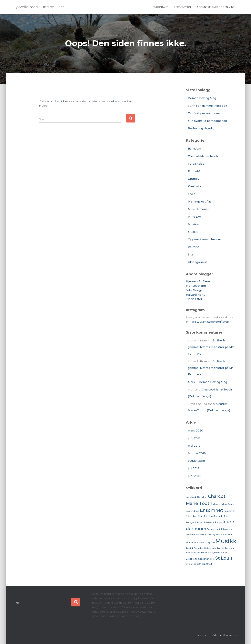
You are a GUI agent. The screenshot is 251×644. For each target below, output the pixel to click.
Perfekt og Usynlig (201, 128)
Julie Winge (194, 290)
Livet (191, 194)
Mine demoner (198, 209)
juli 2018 (194, 468)
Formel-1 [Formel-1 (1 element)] (219, 516)
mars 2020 (196, 431)
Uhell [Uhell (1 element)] (209, 564)
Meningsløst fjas (200, 202)
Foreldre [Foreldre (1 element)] (209, 516)
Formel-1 (194, 171)
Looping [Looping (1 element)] (211, 535)
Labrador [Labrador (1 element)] (201, 535)
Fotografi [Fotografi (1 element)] (191, 522)
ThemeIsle (230, 635)
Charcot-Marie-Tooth (203, 156)
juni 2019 (194, 438)
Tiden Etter (194, 299)
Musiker (194, 224)
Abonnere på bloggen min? (216, 7)
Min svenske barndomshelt (207, 121)
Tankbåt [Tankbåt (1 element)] (197, 564)
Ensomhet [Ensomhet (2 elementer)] (211, 510)
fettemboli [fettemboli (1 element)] (191, 516)
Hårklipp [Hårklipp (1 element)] (217, 522)
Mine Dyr (194, 217)
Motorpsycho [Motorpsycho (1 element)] (207, 542)
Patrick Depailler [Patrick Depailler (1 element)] (195, 548)
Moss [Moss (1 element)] (197, 542)
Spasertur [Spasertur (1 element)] (203, 559)
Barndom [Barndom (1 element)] (202, 497)
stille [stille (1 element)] (212, 559)
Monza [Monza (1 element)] (190, 542)
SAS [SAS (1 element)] (188, 553)
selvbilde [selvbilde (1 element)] (202, 553)
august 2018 (196, 461)
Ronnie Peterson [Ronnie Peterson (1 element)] (226, 548)
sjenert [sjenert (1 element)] (216, 553)
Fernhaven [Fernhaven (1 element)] (230, 511)
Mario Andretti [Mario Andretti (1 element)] (224, 535)
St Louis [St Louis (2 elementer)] (224, 558)
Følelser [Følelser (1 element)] (208, 522)
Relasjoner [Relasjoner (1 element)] (210, 548)
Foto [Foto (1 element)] (227, 516)
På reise (194, 247)
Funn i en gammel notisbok (207, 106)
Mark (191, 382)
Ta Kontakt (160, 7)
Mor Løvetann (196, 286)
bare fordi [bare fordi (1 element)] (191, 497)
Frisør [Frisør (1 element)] (200, 522)
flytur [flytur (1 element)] (201, 516)
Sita (191, 254)
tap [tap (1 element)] (204, 564)
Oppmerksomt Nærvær (205, 239)
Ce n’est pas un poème (204, 113)
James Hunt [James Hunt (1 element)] (214, 529)
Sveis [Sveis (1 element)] (189, 564)
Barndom (194, 149)
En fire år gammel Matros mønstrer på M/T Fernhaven (211, 347)
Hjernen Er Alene (198, 281)
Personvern (182, 7)
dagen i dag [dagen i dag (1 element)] (220, 504)
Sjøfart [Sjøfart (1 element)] (224, 553)
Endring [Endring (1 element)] (195, 511)
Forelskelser (197, 164)
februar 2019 (197, 453)
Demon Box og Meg (202, 98)
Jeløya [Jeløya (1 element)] (224, 529)
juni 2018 (194, 476)
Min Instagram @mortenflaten (207, 322)
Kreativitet (195, 186)
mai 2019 (194, 446)
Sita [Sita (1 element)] (210, 553)
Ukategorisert (198, 262)
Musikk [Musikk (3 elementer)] (226, 541)
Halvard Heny (196, 295)
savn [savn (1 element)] (194, 553)
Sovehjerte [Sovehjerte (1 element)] (192, 559)
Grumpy (194, 179)
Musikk (193, 232)
